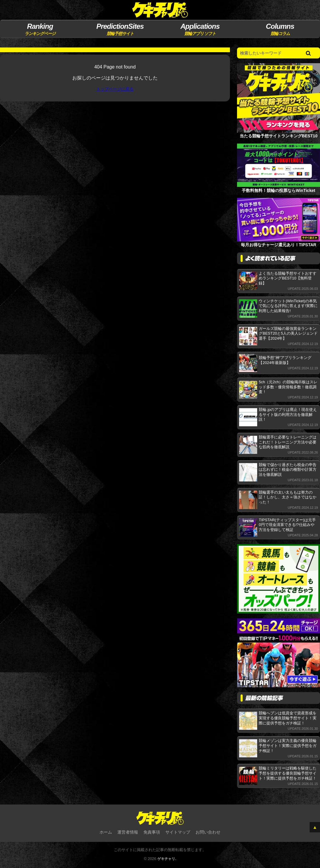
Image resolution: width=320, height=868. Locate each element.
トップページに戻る (115, 89)
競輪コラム (280, 29)
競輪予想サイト (120, 29)
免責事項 (152, 833)
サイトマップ (178, 833)
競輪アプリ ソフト (200, 29)
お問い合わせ (208, 833)
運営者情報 (128, 833)
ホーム (106, 833)
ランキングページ (40, 29)
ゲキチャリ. (167, 860)
